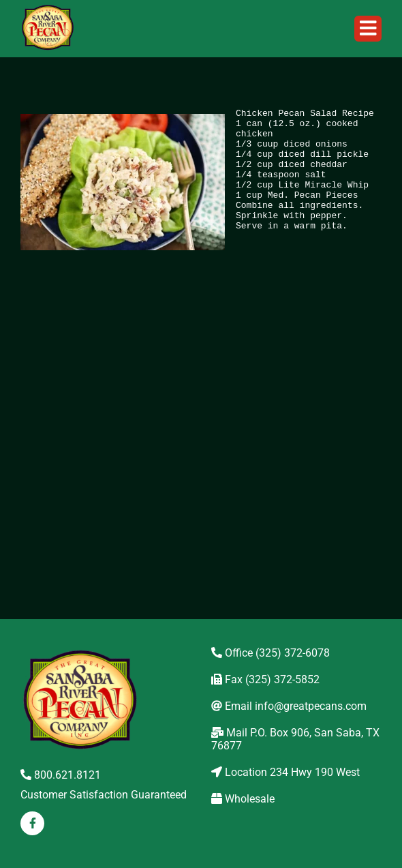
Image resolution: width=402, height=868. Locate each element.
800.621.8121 (61, 775)
